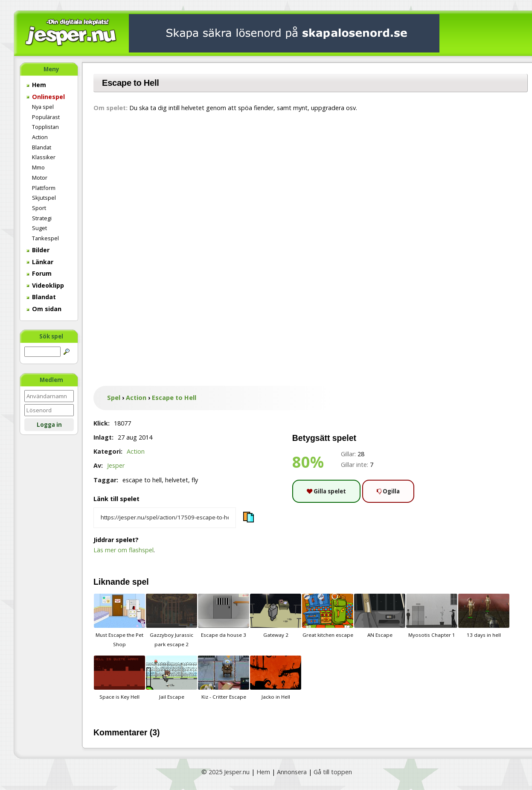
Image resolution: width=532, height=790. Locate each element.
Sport (39, 208)
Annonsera (292, 772)
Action (40, 137)
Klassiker (44, 157)
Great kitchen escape (328, 616)
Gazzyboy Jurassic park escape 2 (172, 621)
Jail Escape (172, 678)
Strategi (42, 218)
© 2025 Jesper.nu (225, 772)
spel (141, 582)
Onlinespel (46, 97)
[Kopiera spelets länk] (165, 518)
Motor (40, 178)
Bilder (38, 250)
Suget (39, 228)
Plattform (44, 188)
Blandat (42, 147)
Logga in (49, 425)
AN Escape (380, 616)
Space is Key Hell (119, 678)
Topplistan (45, 127)
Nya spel (43, 107)
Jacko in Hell (276, 678)
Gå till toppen (333, 772)
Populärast (46, 117)
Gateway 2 (276, 616)
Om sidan (44, 309)
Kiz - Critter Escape (224, 678)
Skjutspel (44, 198)
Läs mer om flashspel (124, 550)
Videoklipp (45, 285)
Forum (39, 273)
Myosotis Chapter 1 (432, 616)
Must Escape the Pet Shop (119, 621)
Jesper (116, 465)
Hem (36, 85)
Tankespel (45, 238)
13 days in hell (484, 616)
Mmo (38, 167)
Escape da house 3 (224, 616)
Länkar (40, 262)
